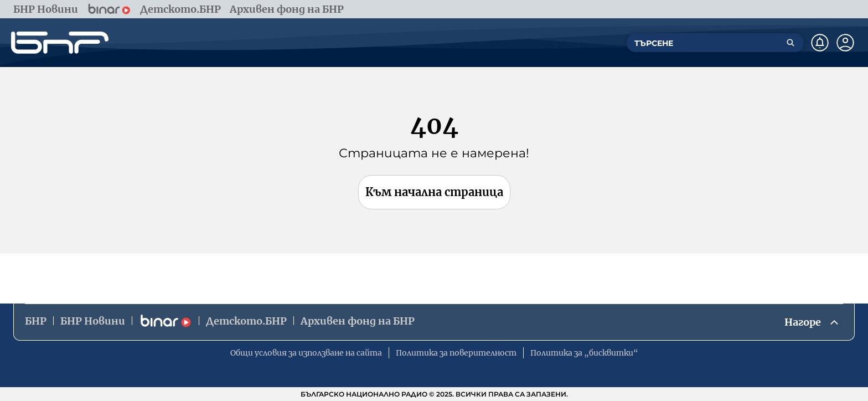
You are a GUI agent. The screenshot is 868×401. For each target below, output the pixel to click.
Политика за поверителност (456, 353)
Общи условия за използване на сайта (306, 353)
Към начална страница (434, 192)
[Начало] (60, 43)
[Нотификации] (820, 43)
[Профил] (845, 43)
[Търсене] (790, 43)
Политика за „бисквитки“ (584, 353)
